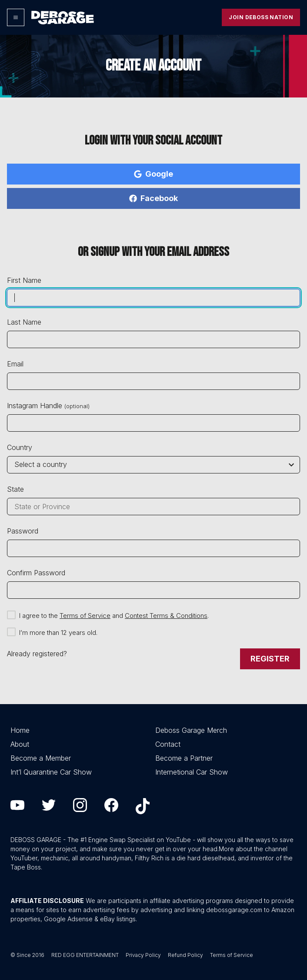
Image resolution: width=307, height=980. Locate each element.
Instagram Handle (48, 406)
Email (15, 364)
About (20, 744)
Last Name (24, 322)
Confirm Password (36, 573)
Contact (168, 744)
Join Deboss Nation (261, 17)
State (15, 489)
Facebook (153, 198)
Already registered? (37, 654)
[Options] (16, 17)
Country (20, 447)
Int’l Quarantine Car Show (51, 772)
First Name (24, 280)
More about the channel (253, 849)
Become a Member (41, 758)
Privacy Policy (143, 955)
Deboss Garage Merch (191, 730)
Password (23, 531)
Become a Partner (184, 758)
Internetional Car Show (192, 772)
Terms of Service (85, 616)
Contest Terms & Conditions (166, 616)
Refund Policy (185, 955)
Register (270, 659)
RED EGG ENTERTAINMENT (85, 955)
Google (153, 174)
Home (20, 730)
